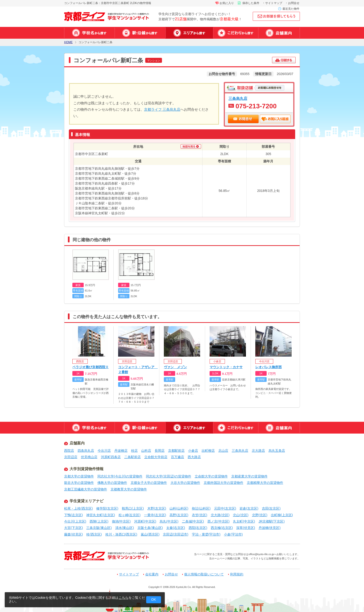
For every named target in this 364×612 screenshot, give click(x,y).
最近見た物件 (291, 9)
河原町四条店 (111, 457)
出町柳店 (208, 451)
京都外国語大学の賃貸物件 (223, 483)
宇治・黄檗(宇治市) (206, 534)
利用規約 (237, 574)
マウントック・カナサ (226, 367)
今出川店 (104, 451)
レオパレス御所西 (269, 367)
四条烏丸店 (86, 451)
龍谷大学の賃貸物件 (79, 483)
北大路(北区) (220, 515)
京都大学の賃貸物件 (79, 476)
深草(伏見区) (246, 528)
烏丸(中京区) (169, 521)
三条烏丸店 (238, 98)
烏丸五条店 (277, 451)
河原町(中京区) (145, 521)
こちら (124, 598)
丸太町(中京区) (244, 521)
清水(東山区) (125, 528)
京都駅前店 (176, 451)
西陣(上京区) (99, 521)
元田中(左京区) (225, 508)
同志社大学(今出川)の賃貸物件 (120, 476)
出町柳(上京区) (282, 515)
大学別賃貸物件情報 (87, 469)
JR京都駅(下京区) (272, 521)
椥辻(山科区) (201, 508)
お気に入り (227, 3)
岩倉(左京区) (249, 508)
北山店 (223, 451)
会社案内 (152, 574)
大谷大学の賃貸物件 (185, 483)
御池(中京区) (121, 521)
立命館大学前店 (156, 457)
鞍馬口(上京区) (133, 508)
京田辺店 (71, 457)
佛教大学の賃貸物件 (112, 483)
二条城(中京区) (193, 521)
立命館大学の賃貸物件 (211, 476)
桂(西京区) (94, 534)
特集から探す (236, 33)
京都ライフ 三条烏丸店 (162, 109)
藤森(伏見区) (73, 534)
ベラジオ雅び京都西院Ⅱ (91, 367)
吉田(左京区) (271, 508)
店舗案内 (279, 33)
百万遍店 (178, 457)
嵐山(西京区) (150, 534)
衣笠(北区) (200, 515)
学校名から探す (89, 33)
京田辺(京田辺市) (176, 534)
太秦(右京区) (176, 528)
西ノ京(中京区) (218, 521)
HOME (68, 42)
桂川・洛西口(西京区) (121, 534)
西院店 (69, 451)
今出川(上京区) (75, 521)
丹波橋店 (121, 451)
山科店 (146, 451)
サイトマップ (274, 3)
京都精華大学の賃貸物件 (265, 483)
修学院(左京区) (107, 508)
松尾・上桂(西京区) (78, 508)
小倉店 (193, 451)
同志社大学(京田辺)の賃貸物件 (168, 476)
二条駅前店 (132, 457)
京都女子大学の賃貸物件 (149, 483)
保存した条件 (251, 3)
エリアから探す (189, 33)
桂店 (134, 451)
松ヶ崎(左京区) (130, 515)
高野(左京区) (179, 515)
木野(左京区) (157, 508)
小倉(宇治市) (233, 534)
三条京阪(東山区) (99, 528)
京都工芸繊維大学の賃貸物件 (86, 489)
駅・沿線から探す (140, 33)
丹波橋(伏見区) (270, 528)
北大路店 (258, 451)
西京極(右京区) (222, 528)
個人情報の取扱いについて (204, 574)
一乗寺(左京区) (155, 515)
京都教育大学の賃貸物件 (129, 489)
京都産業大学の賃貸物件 (249, 476)
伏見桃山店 (89, 457)
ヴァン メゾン (175, 367)
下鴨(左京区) (73, 515)
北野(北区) (260, 515)
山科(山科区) (179, 508)
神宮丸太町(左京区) (101, 515)
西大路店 (194, 457)
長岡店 (160, 451)
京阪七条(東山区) (150, 528)
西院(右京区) (198, 528)
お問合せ (294, 3)
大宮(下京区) (73, 528)
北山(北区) (241, 515)
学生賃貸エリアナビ (87, 501)
